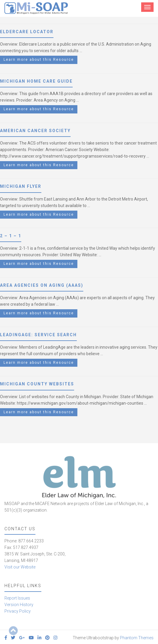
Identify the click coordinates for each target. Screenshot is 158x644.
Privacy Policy (18, 611)
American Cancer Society (35, 131)
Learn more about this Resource (39, 60)
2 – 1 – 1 (11, 236)
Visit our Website (20, 567)
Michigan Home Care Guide (36, 81)
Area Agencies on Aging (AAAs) (42, 285)
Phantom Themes (137, 638)
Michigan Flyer (21, 186)
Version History (19, 605)
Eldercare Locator (27, 32)
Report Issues (17, 598)
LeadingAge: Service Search (38, 335)
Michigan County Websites (37, 384)
